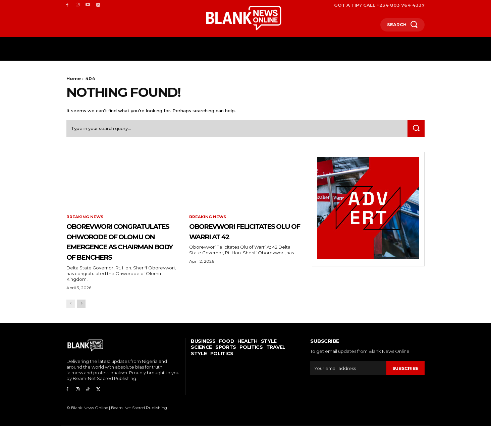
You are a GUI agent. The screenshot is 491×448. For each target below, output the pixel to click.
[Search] (416, 130)
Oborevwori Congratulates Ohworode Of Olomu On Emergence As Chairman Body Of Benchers (121, 253)
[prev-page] (71, 326)
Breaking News (85, 218)
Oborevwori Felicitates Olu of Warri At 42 (234, 238)
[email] (348, 391)
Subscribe (405, 390)
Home (74, 78)
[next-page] (81, 326)
